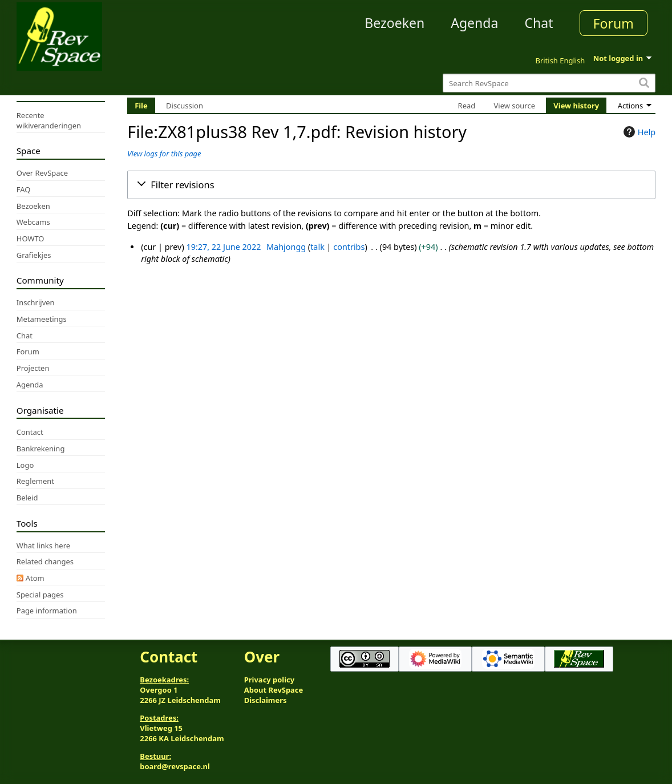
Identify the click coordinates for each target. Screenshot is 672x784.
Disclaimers (266, 700)
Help (638, 132)
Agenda (474, 23)
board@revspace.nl (175, 766)
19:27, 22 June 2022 (223, 247)
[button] (391, 185)
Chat (539, 23)
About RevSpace (274, 690)
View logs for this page (164, 153)
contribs (349, 247)
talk (317, 247)
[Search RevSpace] (549, 83)
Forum (614, 23)
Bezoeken (394, 23)
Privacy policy (269, 680)
